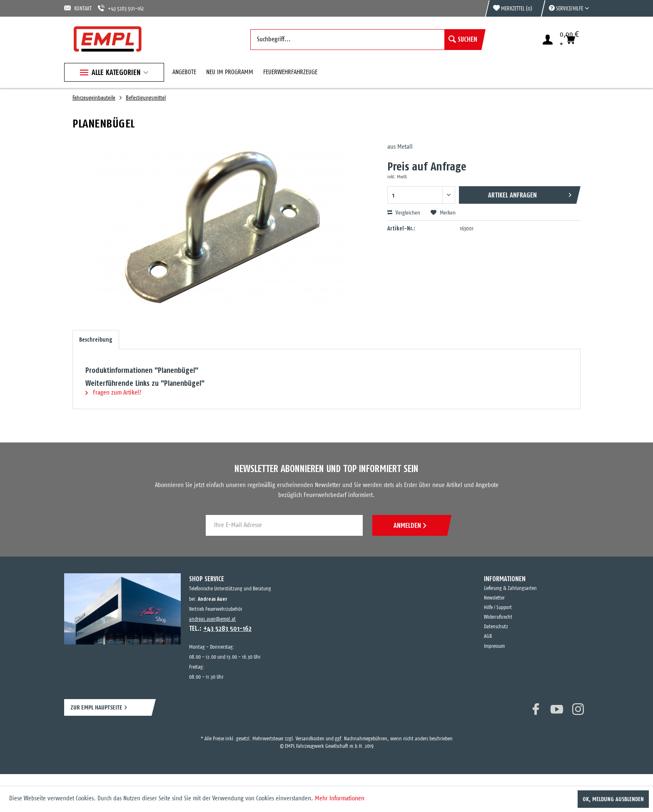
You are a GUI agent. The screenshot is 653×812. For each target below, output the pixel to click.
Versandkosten (310, 739)
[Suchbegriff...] (366, 40)
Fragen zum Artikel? (113, 393)
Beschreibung (96, 340)
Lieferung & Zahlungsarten (510, 588)
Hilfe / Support (498, 608)
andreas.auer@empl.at (212, 619)
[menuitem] (565, 8)
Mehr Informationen (340, 798)
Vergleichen (404, 213)
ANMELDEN (410, 525)
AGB (488, 636)
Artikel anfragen (530, 194)
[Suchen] (463, 40)
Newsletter (494, 598)
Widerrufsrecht (498, 617)
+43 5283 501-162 (121, 8)
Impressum (494, 646)
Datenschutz (496, 627)
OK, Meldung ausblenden (613, 799)
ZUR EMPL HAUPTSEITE (96, 707)
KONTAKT (78, 8)
